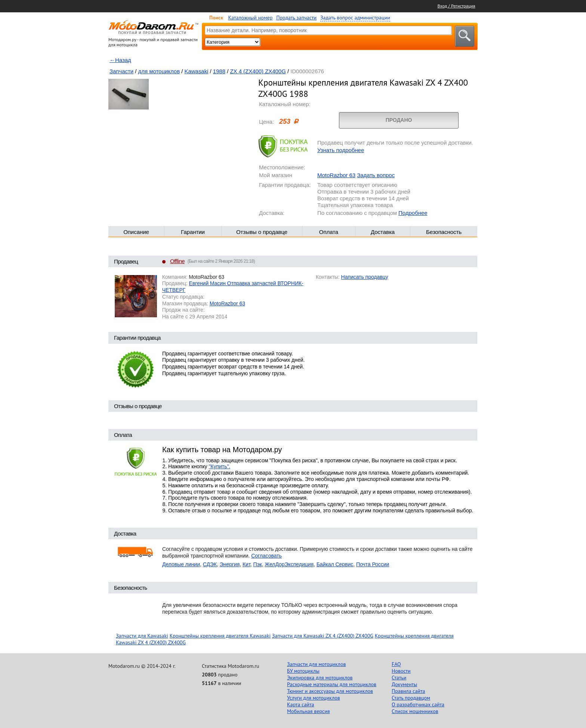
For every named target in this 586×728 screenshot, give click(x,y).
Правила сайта (408, 691)
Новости (401, 671)
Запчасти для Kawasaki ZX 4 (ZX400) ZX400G (323, 636)
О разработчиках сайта (418, 704)
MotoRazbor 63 (336, 175)
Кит (246, 564)
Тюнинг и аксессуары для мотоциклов (330, 691)
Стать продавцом (411, 698)
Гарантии (193, 232)
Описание (136, 232)
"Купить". (219, 466)
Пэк (257, 564)
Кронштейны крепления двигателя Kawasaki (220, 636)
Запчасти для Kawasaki (142, 636)
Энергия (230, 564)
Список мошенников (415, 711)
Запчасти (121, 71)
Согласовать (266, 556)
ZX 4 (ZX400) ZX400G (258, 71)
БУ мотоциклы (303, 671)
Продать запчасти (296, 18)
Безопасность (444, 232)
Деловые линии (181, 564)
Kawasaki (197, 71)
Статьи (399, 678)
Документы (404, 684)
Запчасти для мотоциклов (316, 664)
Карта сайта (301, 704)
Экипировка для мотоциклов (320, 678)
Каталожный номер (251, 18)
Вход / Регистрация (457, 6)
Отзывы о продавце (262, 232)
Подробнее (413, 213)
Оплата (329, 232)
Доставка (383, 232)
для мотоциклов (159, 71)
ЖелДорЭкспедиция (289, 564)
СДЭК (210, 564)
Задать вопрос (376, 175)
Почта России (373, 564)
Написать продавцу (365, 277)
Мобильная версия (308, 711)
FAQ (396, 664)
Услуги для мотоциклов (314, 698)
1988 (219, 71)
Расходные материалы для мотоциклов (332, 684)
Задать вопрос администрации (355, 18)
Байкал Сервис (335, 564)
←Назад (120, 60)
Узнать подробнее (341, 150)
